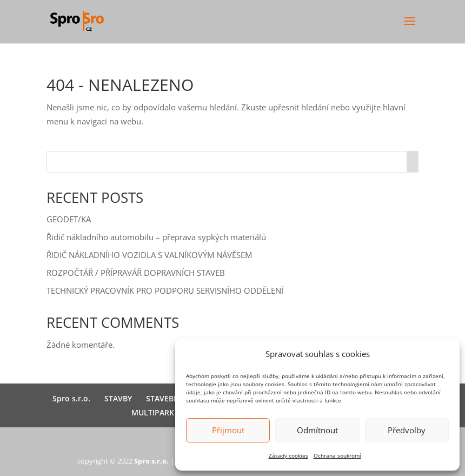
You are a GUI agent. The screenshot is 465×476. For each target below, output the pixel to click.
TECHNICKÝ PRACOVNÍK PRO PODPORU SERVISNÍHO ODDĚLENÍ (165, 290)
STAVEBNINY (169, 398)
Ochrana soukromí (337, 455)
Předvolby (407, 430)
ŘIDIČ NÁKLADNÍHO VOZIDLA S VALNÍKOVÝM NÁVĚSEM (149, 255)
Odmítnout (317, 430)
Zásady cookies (288, 455)
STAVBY (118, 398)
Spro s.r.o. (71, 398)
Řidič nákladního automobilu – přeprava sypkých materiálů (156, 237)
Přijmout (228, 430)
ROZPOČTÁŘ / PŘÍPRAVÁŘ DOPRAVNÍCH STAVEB (136, 273)
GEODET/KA (69, 219)
